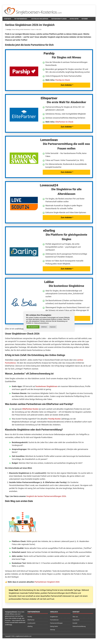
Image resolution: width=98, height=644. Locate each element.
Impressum (76, 620)
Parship (30, 617)
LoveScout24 (31, 623)
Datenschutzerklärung (79, 626)
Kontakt (75, 623)
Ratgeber (85, 19)
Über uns (75, 617)
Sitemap (53, 630)
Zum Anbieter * (67, 85)
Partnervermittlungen (59, 19)
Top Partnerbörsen (21, 19)
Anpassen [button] (53, 327)
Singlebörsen (54, 617)
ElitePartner (31, 620)
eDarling (30, 626)
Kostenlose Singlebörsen (40, 19)
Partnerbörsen (54, 620)
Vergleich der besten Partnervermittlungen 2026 (46, 496)
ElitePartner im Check (64, 122)
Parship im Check (63, 80)
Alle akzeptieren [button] (33, 327)
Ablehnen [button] (44, 327)
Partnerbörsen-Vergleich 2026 (47, 582)
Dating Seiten (74, 19)
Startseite (7, 19)
